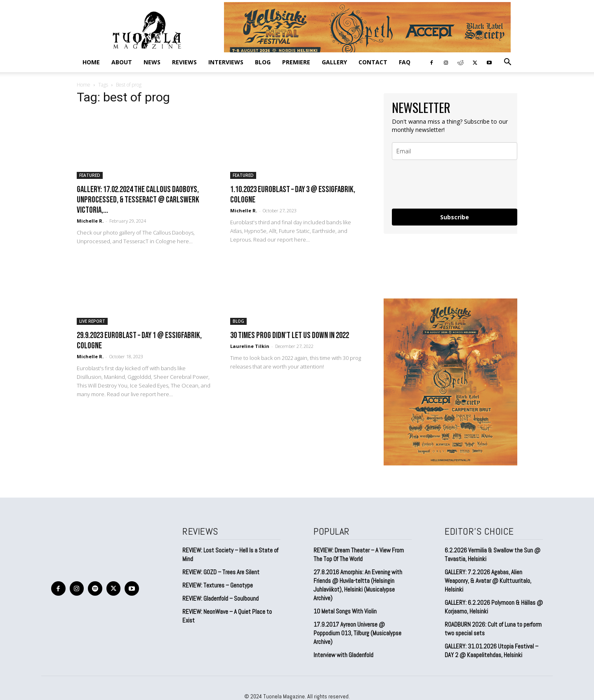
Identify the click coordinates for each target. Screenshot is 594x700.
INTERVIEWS (226, 62)
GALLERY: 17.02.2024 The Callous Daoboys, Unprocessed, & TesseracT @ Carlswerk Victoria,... (138, 200)
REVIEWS (184, 62)
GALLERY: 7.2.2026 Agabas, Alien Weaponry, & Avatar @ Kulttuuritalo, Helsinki (488, 581)
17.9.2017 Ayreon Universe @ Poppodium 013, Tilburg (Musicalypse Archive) (357, 633)
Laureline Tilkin (250, 346)
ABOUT (122, 62)
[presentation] (455, 184)
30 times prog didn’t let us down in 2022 (290, 335)
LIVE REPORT (92, 321)
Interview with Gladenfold (343, 655)
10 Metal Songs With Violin (345, 611)
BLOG (263, 62)
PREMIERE (296, 62)
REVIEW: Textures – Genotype (218, 585)
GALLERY (334, 62)
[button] (507, 62)
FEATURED (90, 175)
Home (91, 62)
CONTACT (373, 62)
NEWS (152, 62)
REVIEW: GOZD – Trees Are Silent (221, 572)
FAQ (405, 62)
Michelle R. (90, 221)
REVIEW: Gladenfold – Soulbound (220, 598)
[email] (455, 151)
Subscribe (455, 217)
